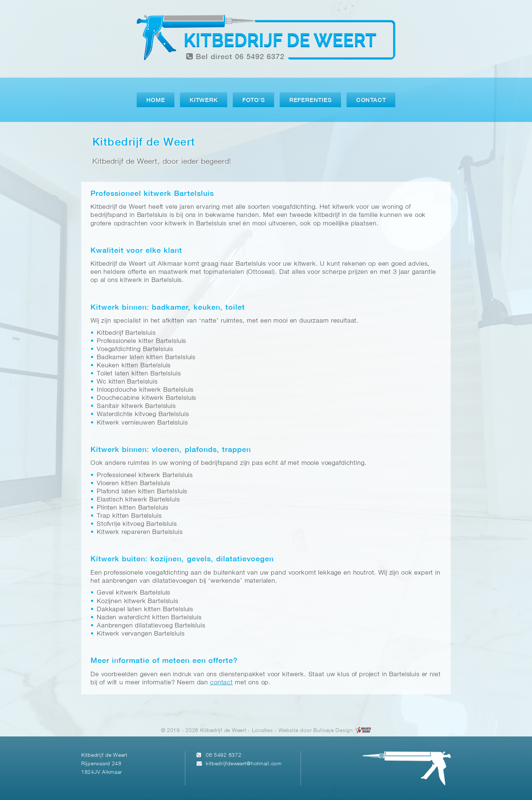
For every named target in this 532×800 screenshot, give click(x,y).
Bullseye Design (333, 731)
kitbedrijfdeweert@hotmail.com (244, 764)
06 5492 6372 (224, 755)
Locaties (262, 731)
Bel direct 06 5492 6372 (235, 57)
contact (221, 683)
